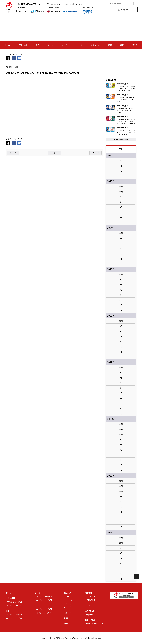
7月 (121, 243)
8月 (121, 202)
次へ (94, 153)
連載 (122, 45)
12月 (121, 424)
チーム (50, 45)
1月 (121, 414)
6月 (121, 161)
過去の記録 (89, 611)
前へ (14, 153)
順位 (37, 45)
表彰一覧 (90, 615)
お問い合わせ (90, 620)
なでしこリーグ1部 (15, 602)
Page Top (137, 577)
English (125, 10)
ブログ (64, 45)
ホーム (7, 45)
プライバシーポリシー (94, 624)
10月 (121, 192)
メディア (69, 600)
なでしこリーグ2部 (15, 605)
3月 (121, 176)
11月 (121, 187)
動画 (110, 45)
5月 (121, 166)
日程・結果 (23, 45)
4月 (121, 171)
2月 (121, 409)
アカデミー (70, 607)
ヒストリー (91, 596)
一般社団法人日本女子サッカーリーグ (49, 4)
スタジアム (95, 45)
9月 (121, 197)
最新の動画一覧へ (121, 139)
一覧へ (54, 153)
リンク (135, 45)
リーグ (68, 596)
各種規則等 (91, 600)
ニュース (79, 45)
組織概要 (88, 593)
